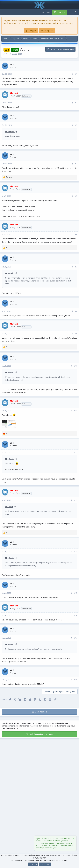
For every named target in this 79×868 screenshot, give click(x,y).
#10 (76, 366)
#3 (76, 125)
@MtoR (40, 684)
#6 (76, 234)
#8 (76, 311)
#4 (76, 164)
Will (7, 54)
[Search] (76, 12)
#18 (76, 680)
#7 (76, 267)
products (21, 23)
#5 (76, 196)
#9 (76, 334)
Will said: (9, 507)
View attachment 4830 (14, 469)
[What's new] (70, 12)
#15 (76, 593)
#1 (76, 74)
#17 (76, 638)
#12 (76, 453)
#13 (76, 500)
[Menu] (4, 12)
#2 (76, 103)
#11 (76, 411)
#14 (76, 552)
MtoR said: (10, 132)
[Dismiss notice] (73, 839)
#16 (76, 615)
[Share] (72, 74)
